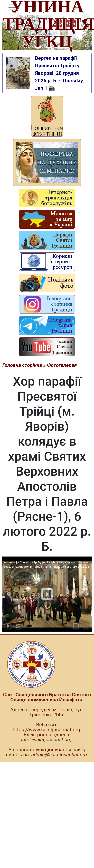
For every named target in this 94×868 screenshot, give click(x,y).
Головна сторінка (22, 365)
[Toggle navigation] (12, 7)
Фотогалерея (62, 365)
